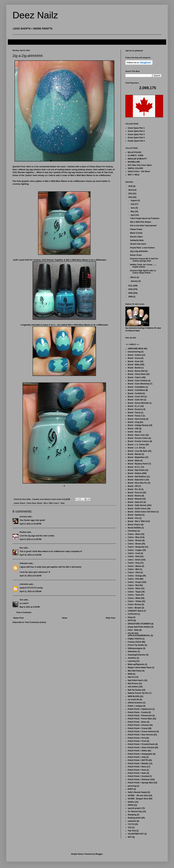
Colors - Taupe (134, 592)
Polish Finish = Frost (137, 741)
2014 (131, 190)
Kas (21, 548)
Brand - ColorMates (136, 387)
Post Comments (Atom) (36, 622)
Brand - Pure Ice (135, 493)
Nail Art (131, 677)
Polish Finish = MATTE (138, 760)
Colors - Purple (134, 582)
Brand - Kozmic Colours (138, 441)
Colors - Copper (135, 550)
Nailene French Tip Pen (138, 693)
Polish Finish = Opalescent (140, 709)
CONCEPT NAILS (135, 611)
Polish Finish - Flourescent (140, 716)
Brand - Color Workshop (139, 384)
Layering (132, 661)
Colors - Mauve (134, 566)
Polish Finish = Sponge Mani (141, 783)
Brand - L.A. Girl (135, 448)
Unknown (24, 563)
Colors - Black (134, 534)
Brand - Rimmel (135, 499)
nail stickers (133, 687)
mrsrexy (23, 517)
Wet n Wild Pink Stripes (141, 222)
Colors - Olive (134, 572)
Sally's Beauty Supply (137, 792)
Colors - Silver (134, 588)
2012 (131, 197)
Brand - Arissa (134, 358)
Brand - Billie (134, 365)
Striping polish (134, 818)
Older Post (110, 618)
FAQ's (13, 42)
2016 (131, 186)
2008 (131, 297)
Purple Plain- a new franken (142, 248)
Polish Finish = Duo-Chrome (140, 735)
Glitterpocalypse (135, 648)
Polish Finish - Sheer (137, 722)
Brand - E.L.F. (134, 406)
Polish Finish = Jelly (137, 757)
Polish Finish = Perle (137, 770)
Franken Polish (134, 642)
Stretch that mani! (138, 244)
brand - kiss (133, 432)
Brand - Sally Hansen (137, 505)
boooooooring (134, 352)
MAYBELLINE (134, 162)
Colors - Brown (134, 544)
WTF (130, 837)
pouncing (132, 786)
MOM (130, 674)
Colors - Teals (59, 503)
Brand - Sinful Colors (137, 509)
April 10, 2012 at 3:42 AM (30, 555)
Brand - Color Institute (138, 381)
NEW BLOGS (134, 696)
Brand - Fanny (134, 413)
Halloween (132, 652)
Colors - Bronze (135, 540)
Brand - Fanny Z (135, 416)
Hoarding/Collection (137, 655)
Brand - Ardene (134, 355)
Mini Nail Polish (135, 671)
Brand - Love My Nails (138, 451)
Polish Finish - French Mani (140, 719)
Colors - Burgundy (136, 547)
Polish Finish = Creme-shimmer (142, 732)
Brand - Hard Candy (137, 419)
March (134, 277)
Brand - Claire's (135, 377)
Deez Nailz (35, 15)
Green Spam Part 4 (136, 138)
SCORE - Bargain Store (138, 799)
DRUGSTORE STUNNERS (139, 624)
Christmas (132, 531)
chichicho (24, 584)
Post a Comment (24, 612)
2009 (131, 293)
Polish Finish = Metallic (138, 764)
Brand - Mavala (134, 454)
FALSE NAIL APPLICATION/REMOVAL (139, 634)
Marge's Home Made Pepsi (140, 668)
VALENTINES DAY (136, 834)
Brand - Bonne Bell (136, 371)
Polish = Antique (135, 706)
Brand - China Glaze (28, 503)
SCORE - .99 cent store (138, 796)
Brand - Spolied (135, 515)
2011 (131, 286)
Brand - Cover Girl (136, 397)
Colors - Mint (133, 569)
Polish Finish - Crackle (138, 712)
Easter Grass (136, 255)
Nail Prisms (133, 684)
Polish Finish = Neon (137, 767)
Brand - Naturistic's (136, 480)
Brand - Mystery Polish (138, 464)
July (133, 204)
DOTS (130, 620)
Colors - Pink (134, 579)
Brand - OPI (133, 486)
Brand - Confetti (135, 393)
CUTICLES (132, 614)
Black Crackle (136, 233)
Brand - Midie (134, 461)
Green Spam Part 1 (136, 128)
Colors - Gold (134, 556)
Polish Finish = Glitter (137, 751)
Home (65, 618)
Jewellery (132, 658)
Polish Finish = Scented (138, 776)
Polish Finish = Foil (136, 738)
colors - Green (134, 560)
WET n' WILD (134, 175)
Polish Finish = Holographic (140, 754)
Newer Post (18, 618)
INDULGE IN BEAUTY (137, 159)
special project (134, 808)
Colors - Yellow (134, 601)
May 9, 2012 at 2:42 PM (30, 607)
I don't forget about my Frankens (145, 218)
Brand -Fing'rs (134, 525)
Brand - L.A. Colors (136, 445)
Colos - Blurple (134, 608)
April (133, 215)
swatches (132, 821)
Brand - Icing (133, 422)
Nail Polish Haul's (136, 680)
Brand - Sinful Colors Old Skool (142, 512)
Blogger (99, 854)
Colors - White (134, 598)
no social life (133, 700)
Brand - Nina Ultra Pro (138, 483)
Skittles (131, 802)
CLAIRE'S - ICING (136, 155)
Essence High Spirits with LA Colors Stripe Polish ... (143, 272)
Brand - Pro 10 (134, 489)
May (133, 211)
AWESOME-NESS (136, 349)
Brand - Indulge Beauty (138, 425)
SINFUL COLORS (135, 168)
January (134, 281)
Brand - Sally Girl (135, 502)
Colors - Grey (134, 563)
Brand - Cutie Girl (136, 400)
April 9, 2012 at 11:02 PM (30, 539)
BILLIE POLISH (134, 152)
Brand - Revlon (134, 496)
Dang (130, 617)
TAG (130, 828)
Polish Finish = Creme (138, 728)
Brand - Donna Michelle (138, 403)
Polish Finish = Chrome (138, 725)
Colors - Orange (135, 576)
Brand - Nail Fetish (136, 470)
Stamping (132, 815)
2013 (131, 194)
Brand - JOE (133, 429)
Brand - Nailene (135, 473)
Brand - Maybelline (136, 457)
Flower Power (136, 229)
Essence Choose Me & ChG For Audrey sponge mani (144, 260)
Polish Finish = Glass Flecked (141, 748)
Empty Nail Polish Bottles (139, 627)
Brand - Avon (134, 361)
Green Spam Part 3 (136, 134)
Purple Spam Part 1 (136, 141)
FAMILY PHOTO (135, 639)
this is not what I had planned (143, 226)
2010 (131, 289)
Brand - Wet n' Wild (45, 503)
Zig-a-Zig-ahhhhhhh (139, 251)
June (133, 208)
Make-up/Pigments (136, 664)
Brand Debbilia (134, 528)
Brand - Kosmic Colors (138, 438)
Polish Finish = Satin (137, 773)
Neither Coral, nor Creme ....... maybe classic (143, 266)
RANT (130, 789)
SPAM (130, 805)
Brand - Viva (133, 518)
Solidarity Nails (137, 240)
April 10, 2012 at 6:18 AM (30, 576)
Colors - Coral (134, 553)
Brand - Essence (135, 409)
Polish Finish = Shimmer (139, 780)
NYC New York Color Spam (140, 165)
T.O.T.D (131, 824)
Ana (21, 600)
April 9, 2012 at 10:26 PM (30, 524)
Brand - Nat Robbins (137, 477)
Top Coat (132, 831)
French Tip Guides (136, 645)
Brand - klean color (136, 435)
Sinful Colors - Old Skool (139, 171)
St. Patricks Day (135, 812)
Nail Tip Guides (135, 690)
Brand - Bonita (134, 368)
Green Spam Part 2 (136, 131)
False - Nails (133, 630)
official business (135, 703)
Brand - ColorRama (136, 390)
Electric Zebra (136, 237)
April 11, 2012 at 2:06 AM (30, 591)
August (134, 200)
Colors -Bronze (134, 604)
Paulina (23, 532)
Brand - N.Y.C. (134, 467)
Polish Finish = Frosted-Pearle (141, 744)
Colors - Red (133, 585)
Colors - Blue (134, 537)
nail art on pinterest (134, 51)
